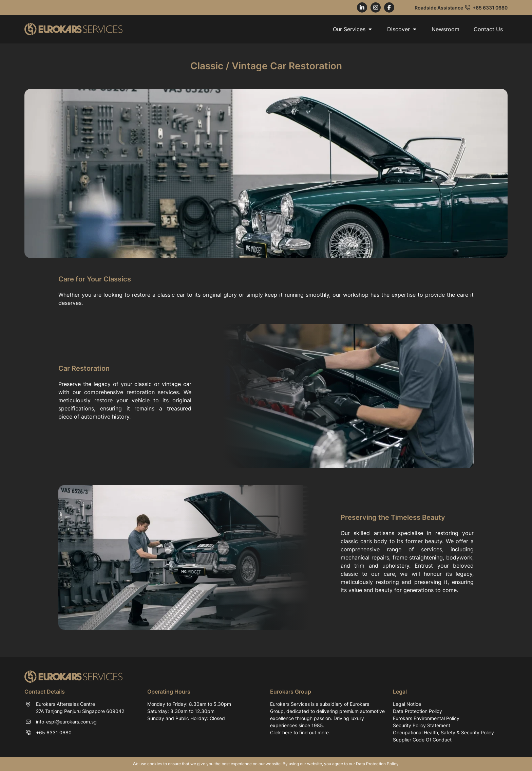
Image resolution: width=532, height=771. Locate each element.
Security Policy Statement (422, 725)
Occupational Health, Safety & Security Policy (443, 732)
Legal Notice (407, 704)
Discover (402, 29)
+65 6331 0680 (490, 8)
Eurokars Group (291, 692)
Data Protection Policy (417, 711)
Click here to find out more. (300, 732)
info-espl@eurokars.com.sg (66, 722)
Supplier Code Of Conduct (422, 740)
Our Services (353, 29)
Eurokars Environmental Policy (426, 718)
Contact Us (488, 29)
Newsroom (445, 29)
